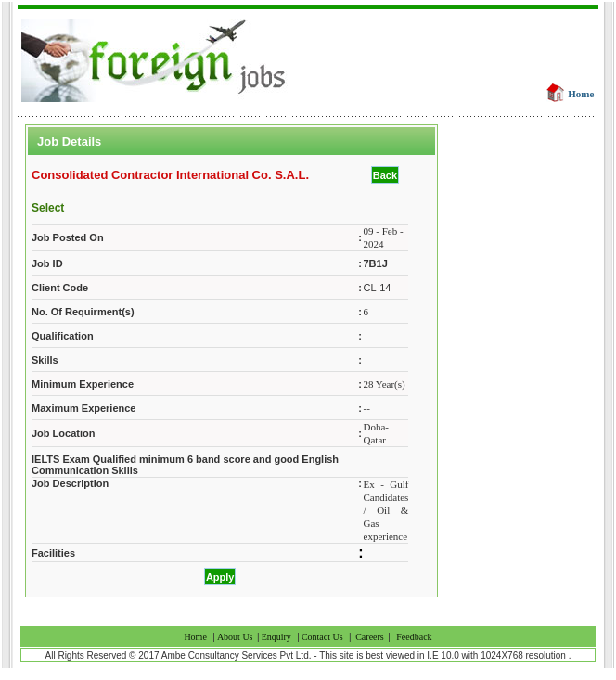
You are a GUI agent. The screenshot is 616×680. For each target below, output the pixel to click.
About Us (236, 637)
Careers (370, 637)
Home (581, 94)
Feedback (414, 637)
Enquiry (276, 637)
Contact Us (322, 637)
